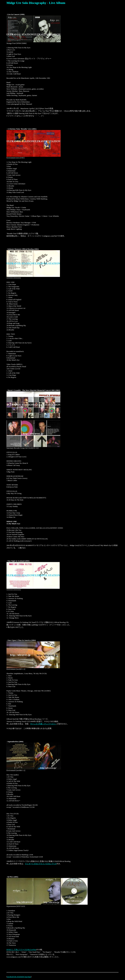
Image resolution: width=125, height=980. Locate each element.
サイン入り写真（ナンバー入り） (43, 724)
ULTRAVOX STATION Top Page (19, 977)
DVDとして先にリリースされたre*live (21, 950)
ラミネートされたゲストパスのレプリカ (41, 864)
